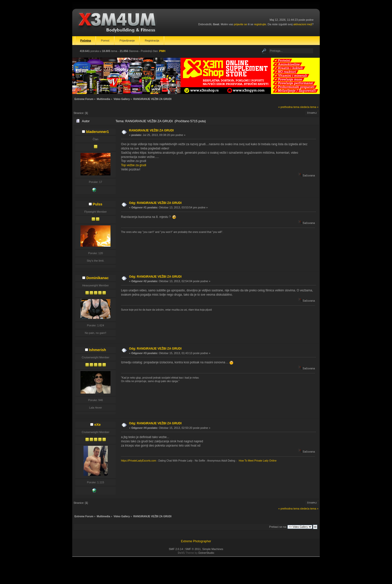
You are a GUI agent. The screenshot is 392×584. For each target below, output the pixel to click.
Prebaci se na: (278, 527)
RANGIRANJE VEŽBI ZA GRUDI (151, 130)
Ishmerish (97, 350)
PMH (162, 51)
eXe (97, 425)
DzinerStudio (206, 553)
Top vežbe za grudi (134, 165)
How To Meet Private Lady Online (257, 461)
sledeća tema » (309, 107)
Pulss (97, 204)
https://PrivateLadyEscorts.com (138, 461)
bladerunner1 (97, 132)
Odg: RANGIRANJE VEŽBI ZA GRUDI (155, 203)
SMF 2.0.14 (176, 549)
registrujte (260, 24)
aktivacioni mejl (303, 24)
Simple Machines (213, 549)
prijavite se (240, 24)
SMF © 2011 (193, 549)
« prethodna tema (289, 107)
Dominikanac (97, 278)
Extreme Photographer (196, 541)
